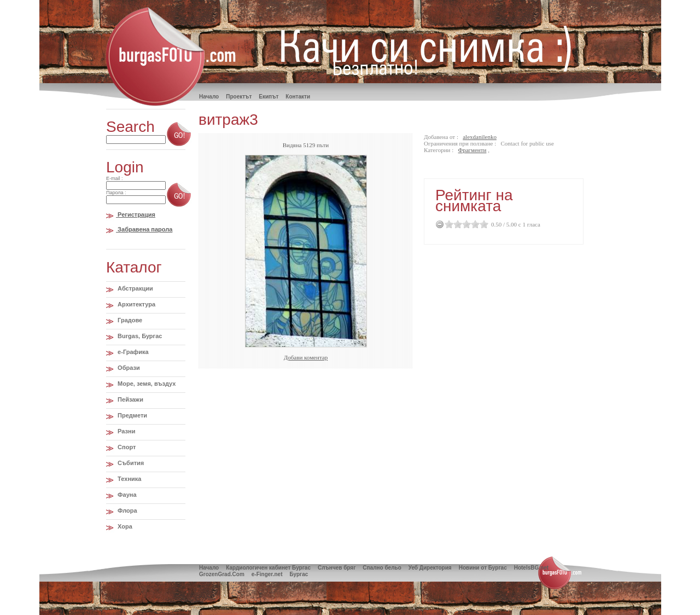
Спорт (126, 447)
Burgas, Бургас (139, 336)
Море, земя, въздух (146, 384)
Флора (127, 510)
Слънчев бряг (337, 568)
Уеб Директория (430, 568)
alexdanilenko (480, 137)
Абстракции (135, 288)
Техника (129, 479)
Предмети (132, 415)
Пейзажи (130, 399)
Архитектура (136, 304)
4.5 (482, 224)
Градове (129, 320)
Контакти (298, 97)
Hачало (209, 97)
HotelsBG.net (531, 568)
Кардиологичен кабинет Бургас (268, 568)
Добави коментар (306, 357)
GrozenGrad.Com (222, 574)
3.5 (473, 224)
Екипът (269, 97)
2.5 (464, 224)
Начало (209, 568)
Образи (128, 368)
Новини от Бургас (483, 568)
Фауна (126, 495)
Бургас (299, 574)
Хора (124, 526)
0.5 (447, 224)
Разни (126, 431)
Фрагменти (472, 150)
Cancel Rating (440, 224)
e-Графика (132, 352)
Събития (130, 463)
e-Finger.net (267, 574)
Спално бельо (382, 568)
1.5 (456, 224)
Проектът (239, 97)
